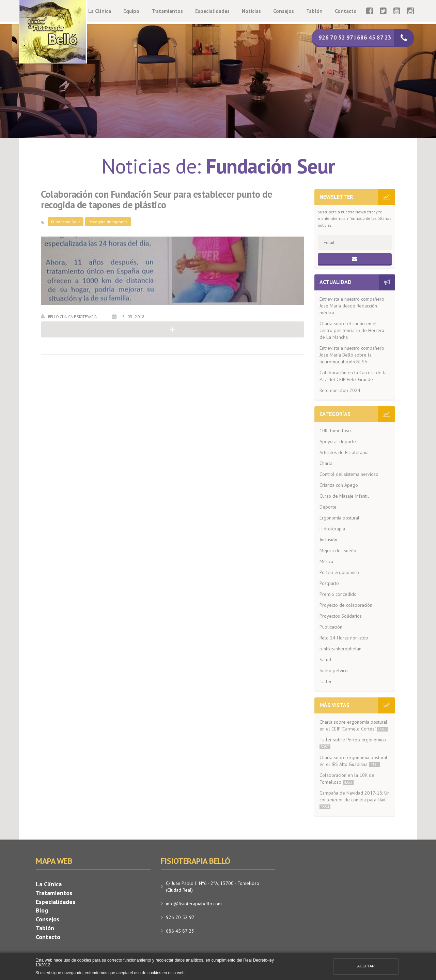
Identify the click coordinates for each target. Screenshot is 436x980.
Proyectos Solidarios (341, 616)
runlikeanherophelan (340, 649)
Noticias (251, 11)
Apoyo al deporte (338, 441)
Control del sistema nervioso (349, 474)
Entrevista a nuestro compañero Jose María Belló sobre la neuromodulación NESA (352, 355)
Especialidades (212, 11)
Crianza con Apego (339, 485)
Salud (325, 660)
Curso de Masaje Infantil (344, 496)
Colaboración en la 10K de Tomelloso (347, 779)
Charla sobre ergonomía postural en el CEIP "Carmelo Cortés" (354, 725)
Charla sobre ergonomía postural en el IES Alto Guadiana (353, 761)
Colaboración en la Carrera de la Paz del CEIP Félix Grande (353, 376)
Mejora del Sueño (338, 551)
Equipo (131, 11)
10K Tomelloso (335, 431)
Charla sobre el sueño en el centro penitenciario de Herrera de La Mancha (352, 330)
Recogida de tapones (108, 222)
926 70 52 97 (180, 917)
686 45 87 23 (180, 931)
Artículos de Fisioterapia (344, 452)
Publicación (331, 627)
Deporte (328, 507)
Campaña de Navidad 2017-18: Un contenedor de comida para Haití (355, 800)
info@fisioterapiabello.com (194, 904)
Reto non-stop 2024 (340, 390)
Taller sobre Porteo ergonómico (353, 743)
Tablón (314, 11)
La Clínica (100, 11)
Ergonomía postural (339, 518)
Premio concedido (338, 594)
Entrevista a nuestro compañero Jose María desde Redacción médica (352, 306)
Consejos (284, 11)
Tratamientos (167, 11)
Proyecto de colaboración (346, 605)
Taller (326, 681)
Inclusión (328, 540)
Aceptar (366, 966)
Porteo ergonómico (339, 572)
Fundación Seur (66, 222)
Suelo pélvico (334, 670)
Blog (42, 910)
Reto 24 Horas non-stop (344, 638)
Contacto (346, 11)
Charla (326, 463)
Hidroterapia (332, 529)
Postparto (329, 583)
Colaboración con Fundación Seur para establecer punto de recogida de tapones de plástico (156, 200)
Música (326, 561)
